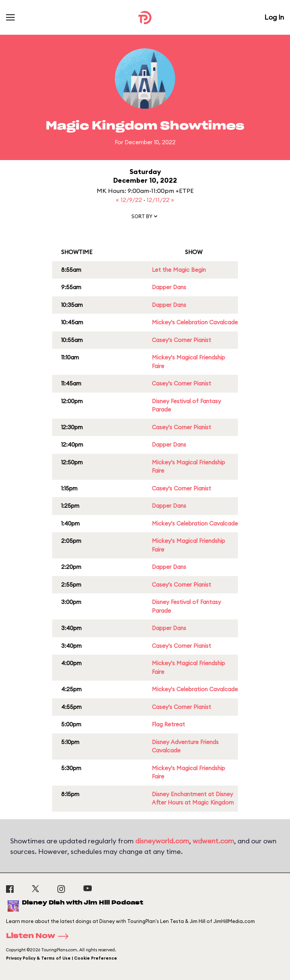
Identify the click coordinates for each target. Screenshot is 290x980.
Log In (274, 17)
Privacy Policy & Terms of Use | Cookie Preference (62, 958)
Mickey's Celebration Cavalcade (195, 322)
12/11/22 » (160, 200)
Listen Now (40, 936)
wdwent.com (213, 841)
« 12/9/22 (130, 200)
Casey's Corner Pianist (181, 340)
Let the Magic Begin (179, 270)
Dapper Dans (169, 287)
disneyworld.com (162, 841)
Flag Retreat (168, 724)
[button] (145, 218)
